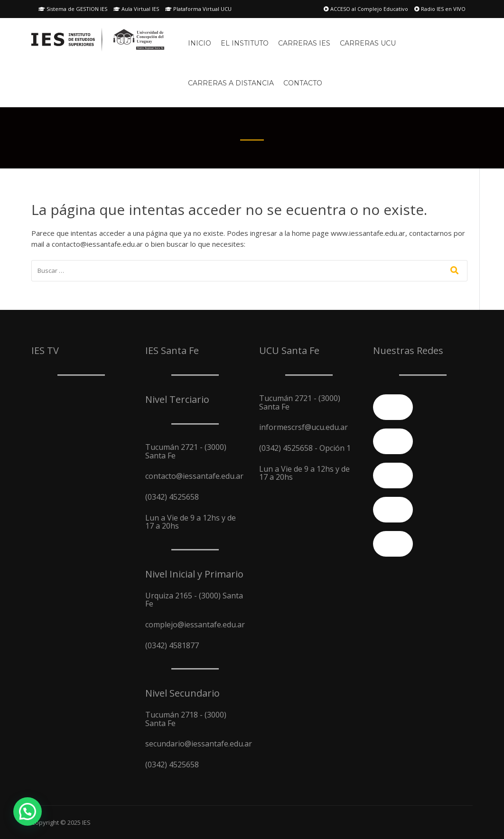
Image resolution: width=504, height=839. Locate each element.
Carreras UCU (368, 43)
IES (86, 822)
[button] (28, 811)
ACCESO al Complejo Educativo (366, 9)
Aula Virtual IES (136, 9)
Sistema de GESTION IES (73, 9)
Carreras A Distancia (231, 83)
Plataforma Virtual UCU (198, 9)
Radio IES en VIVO (440, 9)
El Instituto (245, 43)
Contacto (303, 83)
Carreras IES (304, 43)
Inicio (200, 43)
